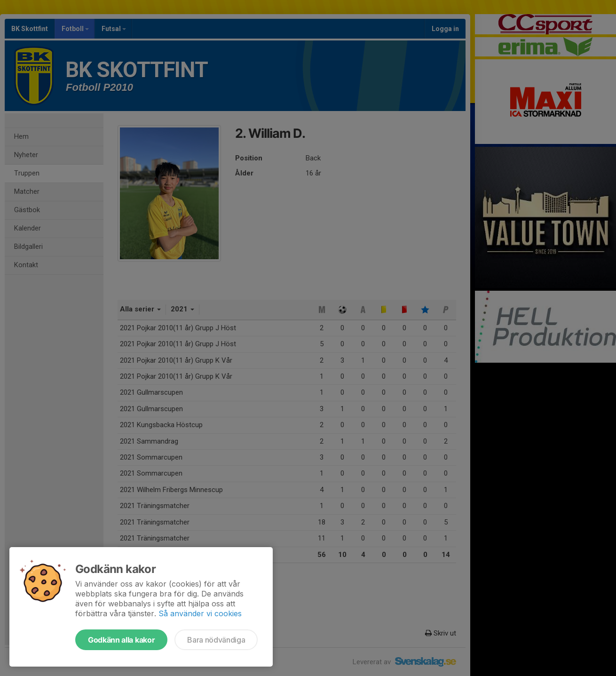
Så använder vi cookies (200, 613)
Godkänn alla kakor (121, 640)
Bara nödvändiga (216, 640)
